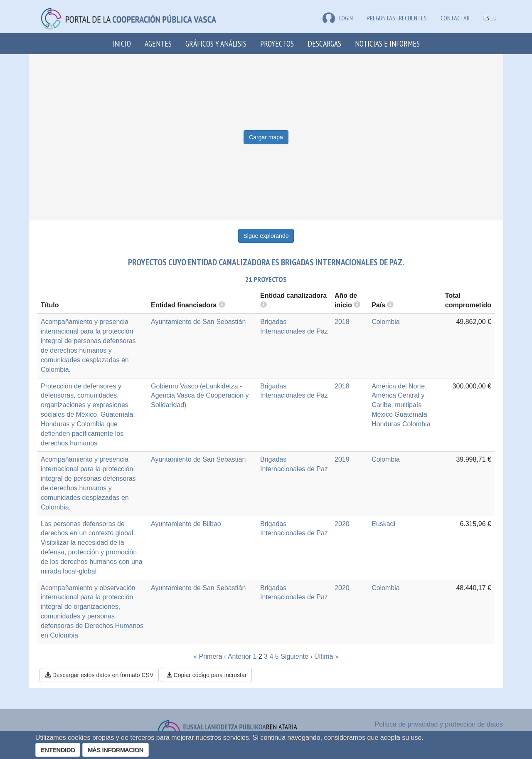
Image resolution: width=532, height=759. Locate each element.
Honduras (386, 424)
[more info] (357, 305)
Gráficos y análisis (216, 43)
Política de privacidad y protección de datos (439, 724)
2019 (342, 459)
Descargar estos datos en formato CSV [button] (99, 675)
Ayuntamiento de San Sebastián (198, 322)
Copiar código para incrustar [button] (207, 675)
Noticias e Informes (387, 43)
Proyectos (277, 43)
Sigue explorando (266, 236)
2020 (342, 524)
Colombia (386, 322)
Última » (326, 656)
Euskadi (383, 524)
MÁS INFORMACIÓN (116, 750)
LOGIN (338, 18)
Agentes (158, 43)
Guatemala (411, 414)
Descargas (324, 43)
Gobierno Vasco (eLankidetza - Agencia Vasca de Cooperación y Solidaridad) (200, 396)
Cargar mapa (266, 137)
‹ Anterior (238, 656)
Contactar (455, 18)
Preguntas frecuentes (397, 18)
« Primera (208, 656)
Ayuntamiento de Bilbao (186, 524)
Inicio (122, 43)
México (382, 414)
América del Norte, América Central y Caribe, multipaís (399, 396)
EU (494, 18)
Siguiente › (297, 656)
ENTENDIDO (58, 750)
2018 (342, 322)
